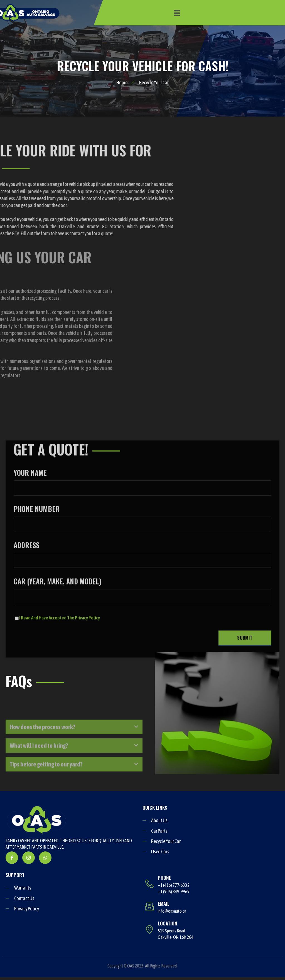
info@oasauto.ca (172, 911)
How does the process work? (42, 745)
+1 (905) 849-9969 (174, 891)
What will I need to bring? (39, 763)
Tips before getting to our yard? (46, 782)
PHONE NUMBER (142, 611)
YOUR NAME (142, 575)
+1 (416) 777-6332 (174, 885)
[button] (177, 13)
